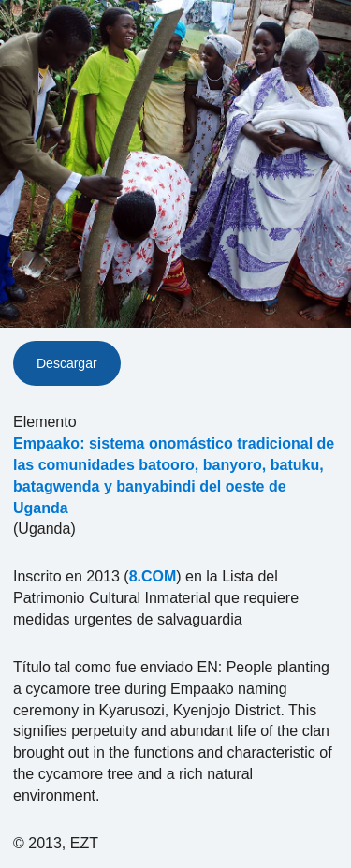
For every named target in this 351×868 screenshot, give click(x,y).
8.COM (153, 576)
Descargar (67, 363)
